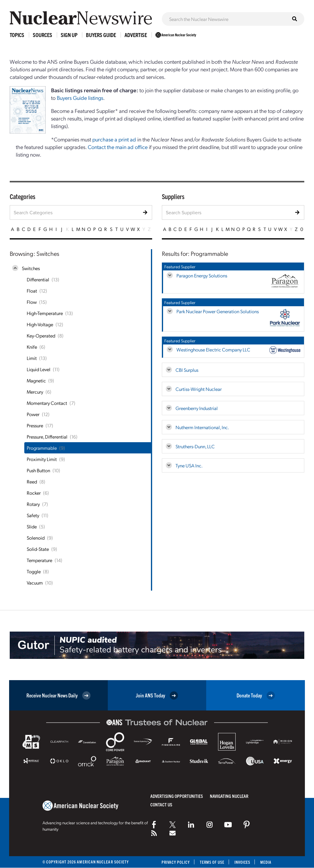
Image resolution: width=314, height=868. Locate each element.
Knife (32, 347)
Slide (32, 526)
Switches (31, 268)
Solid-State (38, 549)
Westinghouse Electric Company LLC (213, 349)
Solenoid (36, 538)
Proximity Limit (42, 459)
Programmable (42, 448)
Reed (32, 481)
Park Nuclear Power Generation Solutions (218, 311)
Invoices (242, 862)
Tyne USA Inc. (189, 465)
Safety (33, 515)
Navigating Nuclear (229, 796)
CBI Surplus (187, 370)
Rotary (33, 504)
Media (266, 862)
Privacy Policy (174, 862)
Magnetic (36, 380)
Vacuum (35, 583)
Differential (38, 279)
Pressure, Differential (47, 437)
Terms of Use (211, 862)
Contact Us (161, 804)
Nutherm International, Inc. (202, 427)
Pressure (35, 425)
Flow (32, 302)
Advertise (136, 35)
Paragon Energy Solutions (202, 275)
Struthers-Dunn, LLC (195, 446)
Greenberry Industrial (197, 408)
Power (33, 414)
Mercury (35, 392)
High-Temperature (45, 313)
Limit (32, 358)
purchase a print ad (114, 139)
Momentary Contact (47, 403)
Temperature (39, 560)
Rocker (34, 493)
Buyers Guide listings (80, 98)
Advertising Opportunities (177, 796)
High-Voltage (40, 324)
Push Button (38, 470)
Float (32, 291)
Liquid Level (39, 369)
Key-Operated (41, 336)
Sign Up (69, 35)
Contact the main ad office (118, 147)
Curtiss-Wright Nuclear (199, 389)
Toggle (34, 571)
